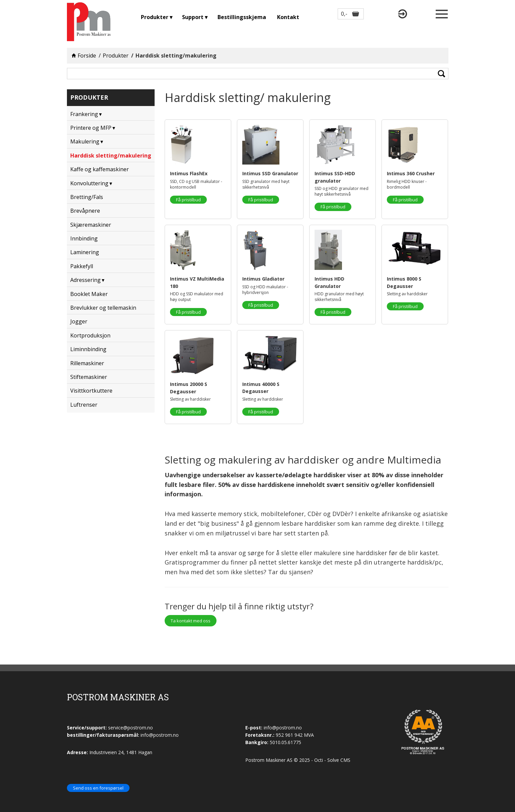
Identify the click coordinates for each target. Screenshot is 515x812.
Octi (319, 760)
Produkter (116, 56)
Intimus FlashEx (189, 173)
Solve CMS (339, 760)
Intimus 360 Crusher (411, 173)
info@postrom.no (283, 728)
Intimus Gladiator (263, 279)
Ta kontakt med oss (191, 621)
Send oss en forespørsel (98, 788)
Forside (87, 56)
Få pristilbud (188, 200)
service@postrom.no (131, 728)
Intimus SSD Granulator (270, 173)
